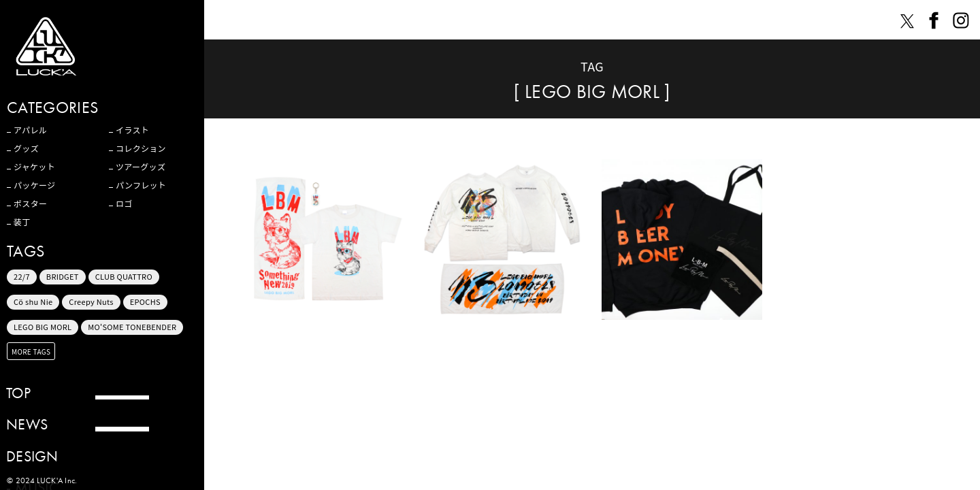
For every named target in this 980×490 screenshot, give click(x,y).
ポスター (30, 203)
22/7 (22, 276)
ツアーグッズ (141, 167)
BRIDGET (63, 276)
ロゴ (124, 203)
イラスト (132, 130)
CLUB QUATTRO (124, 276)
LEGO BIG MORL (43, 327)
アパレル (30, 130)
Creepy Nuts (91, 301)
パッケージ (34, 185)
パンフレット (141, 185)
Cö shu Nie (33, 301)
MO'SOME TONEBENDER (132, 327)
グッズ (26, 148)
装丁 (22, 222)
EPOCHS (145, 301)
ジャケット (34, 167)
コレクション (141, 148)
